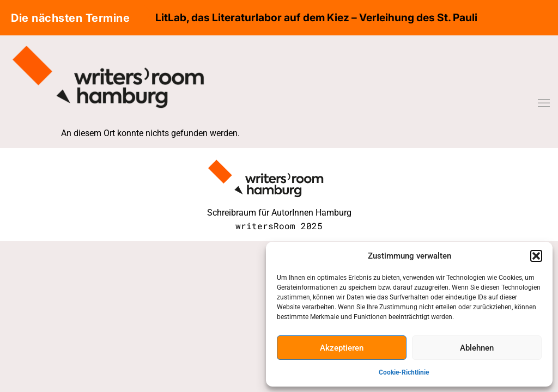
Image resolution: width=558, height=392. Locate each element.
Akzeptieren (342, 348)
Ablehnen (477, 348)
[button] (536, 256)
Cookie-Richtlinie (404, 372)
